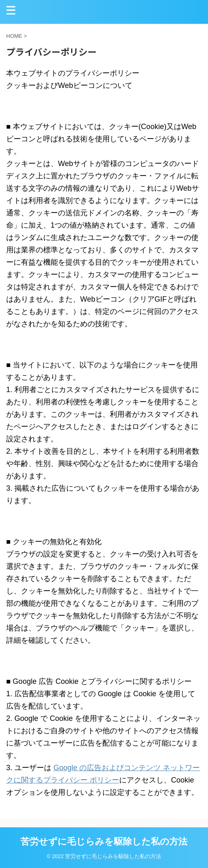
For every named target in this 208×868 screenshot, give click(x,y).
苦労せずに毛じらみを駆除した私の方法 (104, 841)
